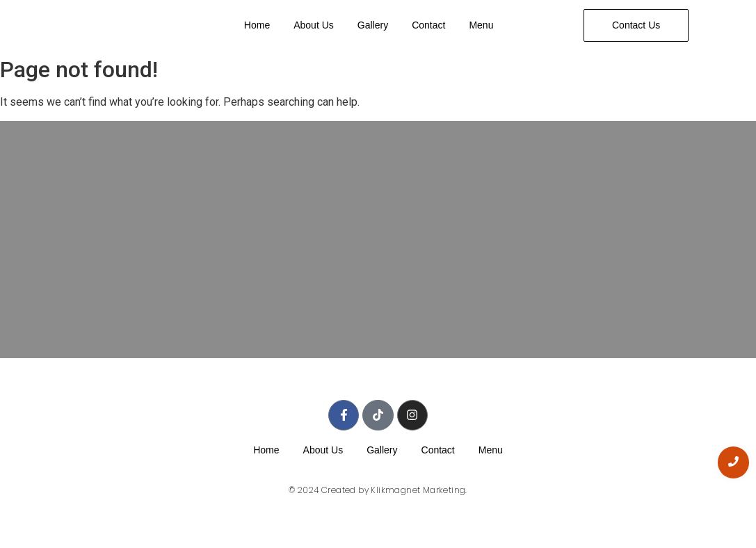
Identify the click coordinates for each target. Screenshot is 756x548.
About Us (314, 25)
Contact (428, 25)
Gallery (373, 25)
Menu (481, 25)
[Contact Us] (636, 25)
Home (257, 25)
